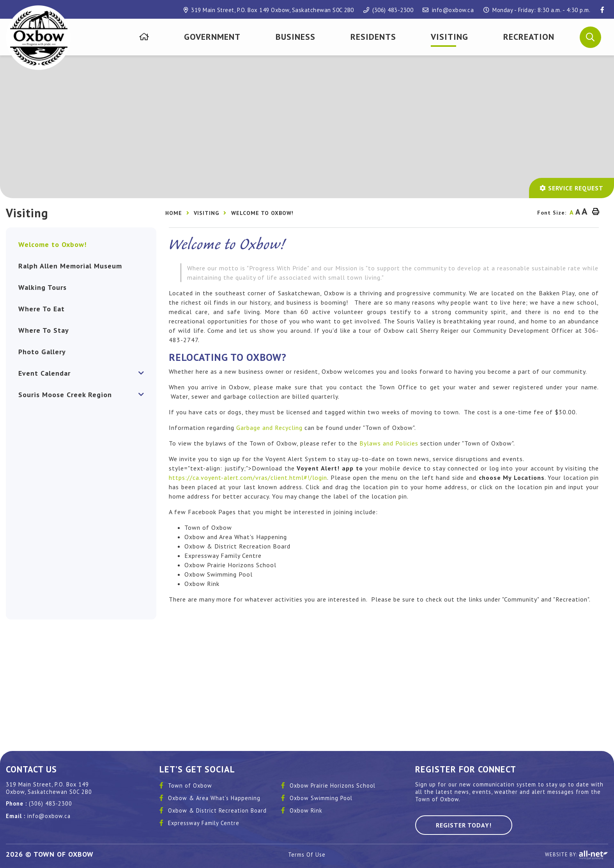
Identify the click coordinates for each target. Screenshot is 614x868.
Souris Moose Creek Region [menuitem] (65, 395)
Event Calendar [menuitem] (44, 373)
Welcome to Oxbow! (262, 213)
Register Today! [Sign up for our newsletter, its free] (464, 825)
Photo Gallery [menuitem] (42, 352)
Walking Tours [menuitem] (42, 287)
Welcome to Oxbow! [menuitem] (52, 244)
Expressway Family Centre (204, 823)
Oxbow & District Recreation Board (217, 810)
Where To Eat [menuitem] (42, 309)
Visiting (206, 213)
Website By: (577, 855)
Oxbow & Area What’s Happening (214, 798)
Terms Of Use (307, 855)
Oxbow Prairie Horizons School (333, 785)
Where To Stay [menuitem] (44, 330)
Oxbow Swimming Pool (321, 798)
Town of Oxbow (190, 785)
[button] (590, 37)
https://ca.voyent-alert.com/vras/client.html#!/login (248, 477)
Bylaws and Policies (389, 443)
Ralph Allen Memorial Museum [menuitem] (70, 266)
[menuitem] (144, 37)
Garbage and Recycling (269, 428)
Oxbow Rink (306, 810)
